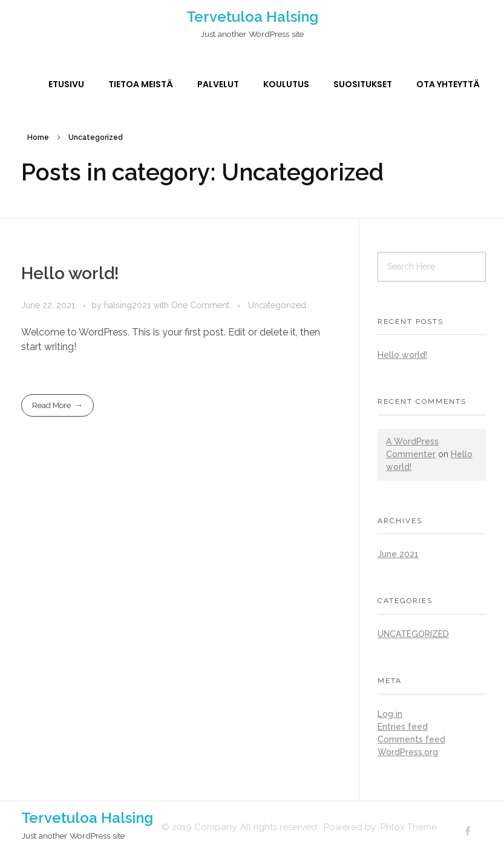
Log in (390, 714)
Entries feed (403, 727)
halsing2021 (129, 305)
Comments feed (411, 739)
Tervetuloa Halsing (252, 17)
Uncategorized (277, 305)
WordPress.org (408, 752)
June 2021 (398, 554)
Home (38, 137)
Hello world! (70, 273)
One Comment (200, 305)
